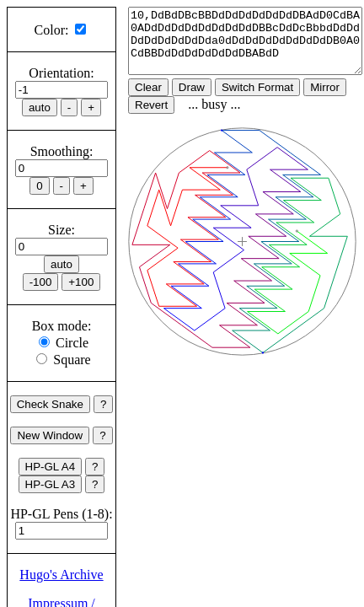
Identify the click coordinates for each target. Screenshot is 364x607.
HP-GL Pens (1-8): (61, 514)
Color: (52, 30)
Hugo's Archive (61, 575)
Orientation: (61, 73)
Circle (72, 343)
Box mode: (62, 326)
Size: (62, 230)
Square (72, 360)
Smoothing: (62, 151)
